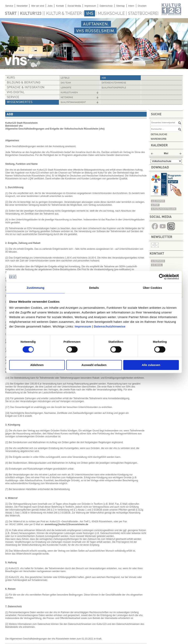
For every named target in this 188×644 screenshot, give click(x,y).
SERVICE (159, 261)
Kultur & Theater (64, 14)
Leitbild (65, 78)
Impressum (83, 326)
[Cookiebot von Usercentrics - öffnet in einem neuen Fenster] (162, 277)
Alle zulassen (151, 365)
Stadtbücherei (143, 14)
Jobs (50, 6)
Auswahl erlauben (94, 365)
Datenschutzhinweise (110, 326)
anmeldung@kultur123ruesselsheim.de (66, 524)
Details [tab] (94, 288)
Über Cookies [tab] (153, 288)
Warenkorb (159, 139)
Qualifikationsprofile (114, 88)
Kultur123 (31, 14)
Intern (131, 6)
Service (9, 6)
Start (11, 14)
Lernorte (66, 88)
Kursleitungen (69, 93)
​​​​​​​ (171, 229)
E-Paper (159, 201)
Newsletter (22, 6)
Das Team (66, 83)
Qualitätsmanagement (73, 102)
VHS (90, 14)
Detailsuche (159, 134)
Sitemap (121, 6)
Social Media (74, 6)
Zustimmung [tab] (36, 288)
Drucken (142, 6)
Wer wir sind (38, 6)
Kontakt (60, 6)
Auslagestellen (165, 209)
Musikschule (111, 14)
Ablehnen (37, 365)
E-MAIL (158, 265)
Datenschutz (106, 6)
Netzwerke (67, 98)
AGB (104, 78)
